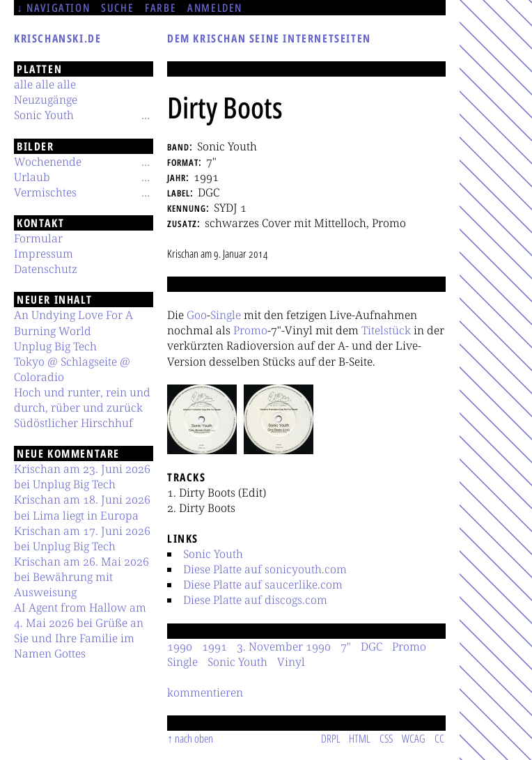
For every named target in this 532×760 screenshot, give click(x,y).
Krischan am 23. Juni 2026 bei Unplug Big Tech (82, 476)
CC (439, 738)
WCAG (414, 738)
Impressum (44, 254)
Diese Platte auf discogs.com (255, 600)
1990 (180, 646)
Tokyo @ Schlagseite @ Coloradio (72, 369)
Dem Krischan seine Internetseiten (269, 38)
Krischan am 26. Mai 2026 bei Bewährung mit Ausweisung (81, 577)
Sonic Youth (213, 554)
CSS (386, 738)
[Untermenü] (146, 115)
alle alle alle (45, 84)
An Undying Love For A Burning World (73, 323)
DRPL (331, 738)
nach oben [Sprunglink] (194, 738)
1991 (214, 646)
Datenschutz (46, 269)
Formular (38, 238)
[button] (202, 419)
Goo (197, 315)
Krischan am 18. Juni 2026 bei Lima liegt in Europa (82, 507)
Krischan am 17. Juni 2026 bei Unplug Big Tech (82, 538)
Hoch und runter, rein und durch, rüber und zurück (82, 400)
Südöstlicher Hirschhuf (73, 423)
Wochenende (48, 162)
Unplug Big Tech (55, 346)
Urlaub (32, 177)
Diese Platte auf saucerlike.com (263, 584)
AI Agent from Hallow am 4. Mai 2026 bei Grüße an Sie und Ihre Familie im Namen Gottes (80, 630)
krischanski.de (57, 38)
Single (226, 315)
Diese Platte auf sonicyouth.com (265, 569)
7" (346, 646)
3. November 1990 (284, 646)
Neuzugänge (46, 100)
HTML (360, 738)
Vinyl (291, 662)
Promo (250, 330)
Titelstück (386, 330)
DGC (371, 646)
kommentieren (205, 692)
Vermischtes (45, 192)
